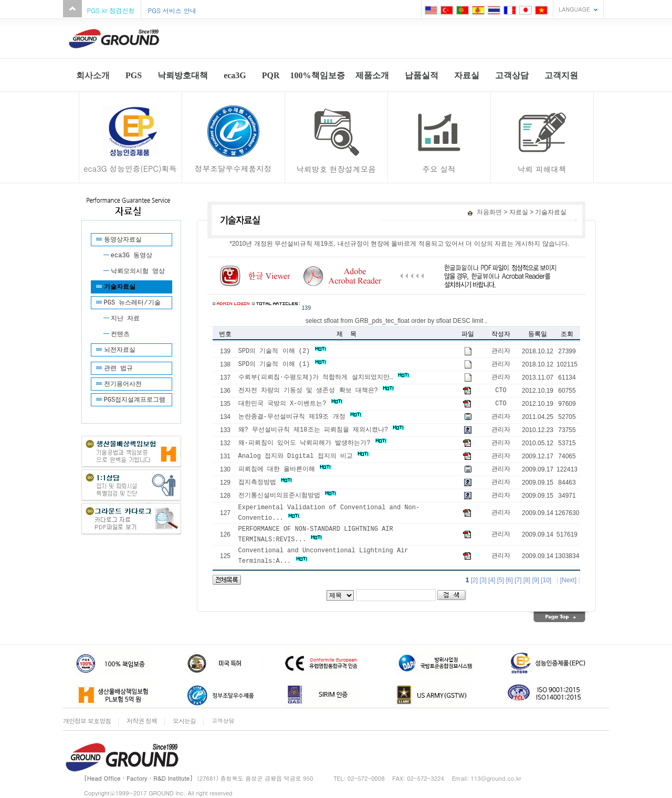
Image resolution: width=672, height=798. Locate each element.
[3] (483, 580)
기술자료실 (120, 287)
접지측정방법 (265, 482)
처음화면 (485, 212)
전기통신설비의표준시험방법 (287, 496)
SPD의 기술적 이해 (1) (282, 364)
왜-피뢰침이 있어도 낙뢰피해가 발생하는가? (312, 443)
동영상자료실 (123, 240)
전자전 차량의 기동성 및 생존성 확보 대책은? (316, 391)
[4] (492, 580)
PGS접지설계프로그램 (135, 400)
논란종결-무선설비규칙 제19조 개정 (300, 417)
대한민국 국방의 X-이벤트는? (290, 404)
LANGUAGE (574, 9)
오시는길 (184, 721)
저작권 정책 (142, 721)
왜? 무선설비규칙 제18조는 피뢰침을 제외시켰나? (321, 430)
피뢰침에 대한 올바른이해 (285, 469)
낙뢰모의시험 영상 (138, 271)
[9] (536, 580)
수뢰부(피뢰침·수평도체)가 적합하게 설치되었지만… (324, 377)
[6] (509, 580)
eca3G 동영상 (132, 256)
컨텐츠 (120, 334)
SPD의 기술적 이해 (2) (282, 351)
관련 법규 (118, 369)
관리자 (501, 351)
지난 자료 (125, 319)
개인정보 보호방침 (87, 721)
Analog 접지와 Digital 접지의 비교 (304, 456)
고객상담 (223, 721)
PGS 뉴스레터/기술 (132, 303)
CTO (501, 391)
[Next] (568, 580)
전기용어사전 (123, 384)
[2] (474, 580)
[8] (527, 580)
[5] (501, 580)
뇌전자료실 (120, 350)
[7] (518, 580)
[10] (546, 580)
